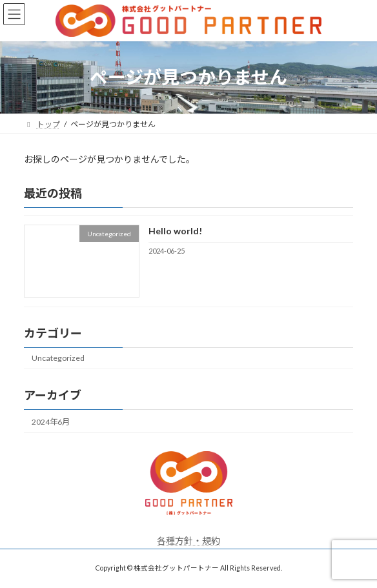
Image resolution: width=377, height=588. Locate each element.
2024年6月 (51, 421)
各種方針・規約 (188, 541)
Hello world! (175, 231)
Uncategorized (58, 358)
